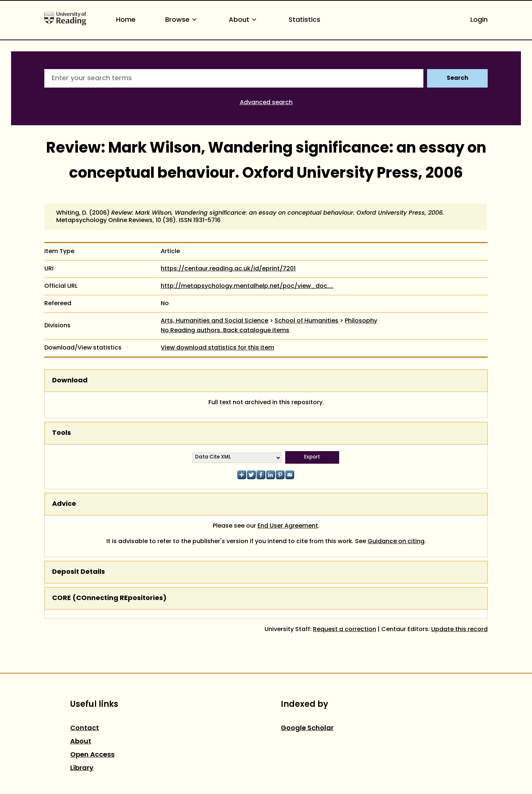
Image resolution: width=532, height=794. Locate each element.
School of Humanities (306, 321)
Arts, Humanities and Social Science (214, 321)
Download (70, 381)
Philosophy (361, 321)
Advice (64, 504)
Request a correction (345, 630)
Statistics (304, 20)
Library (82, 768)
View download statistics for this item (217, 348)
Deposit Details (79, 572)
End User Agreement (288, 526)
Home (126, 20)
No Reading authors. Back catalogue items (225, 331)
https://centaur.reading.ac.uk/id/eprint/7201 (228, 269)
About (244, 20)
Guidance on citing (396, 542)
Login (479, 20)
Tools (62, 433)
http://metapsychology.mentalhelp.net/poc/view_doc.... (247, 286)
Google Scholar (307, 728)
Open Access (92, 755)
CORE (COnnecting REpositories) (109, 598)
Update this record (459, 630)
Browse (182, 20)
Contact (85, 728)
